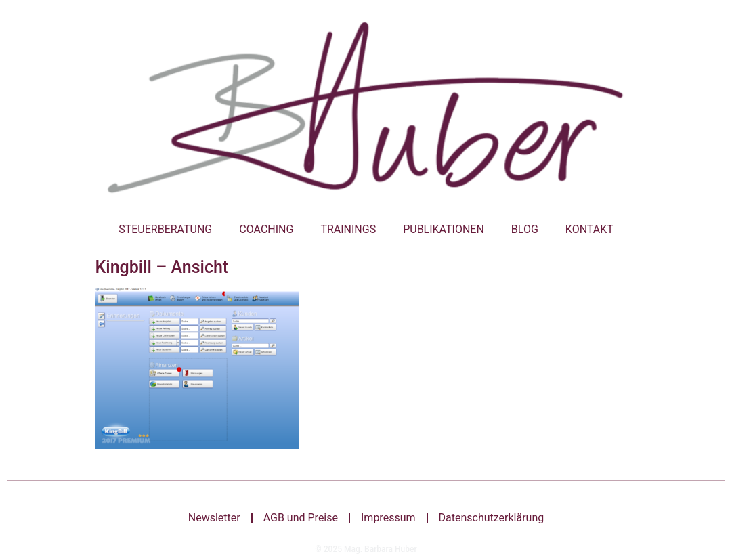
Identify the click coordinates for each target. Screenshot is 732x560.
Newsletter (214, 518)
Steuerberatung (165, 229)
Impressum (388, 518)
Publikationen (444, 229)
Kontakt (589, 229)
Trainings (348, 229)
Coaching (266, 229)
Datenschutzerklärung (492, 518)
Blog (525, 229)
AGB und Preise (301, 518)
